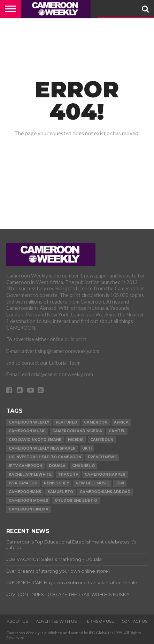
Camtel (117, 431)
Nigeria (76, 440)
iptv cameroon (25, 466)
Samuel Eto (60, 492)
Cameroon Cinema (29, 509)
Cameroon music (27, 431)
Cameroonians (25, 492)
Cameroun (102, 440)
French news (102, 457)
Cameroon (96, 422)
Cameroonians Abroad (105, 492)
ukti (87, 448)
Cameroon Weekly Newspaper (42, 448)
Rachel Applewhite (30, 474)
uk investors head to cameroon (45, 457)
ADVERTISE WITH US (56, 621)
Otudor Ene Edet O (76, 501)
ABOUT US (17, 621)
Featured (67, 422)
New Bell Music (92, 483)
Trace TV (68, 474)
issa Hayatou (23, 483)
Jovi (120, 483)
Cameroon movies (28, 501)
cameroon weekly (29, 422)
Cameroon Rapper (105, 474)
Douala (57, 466)
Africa (121, 422)
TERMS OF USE (99, 621)
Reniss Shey (56, 483)
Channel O (83, 466)
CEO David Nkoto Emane (35, 440)
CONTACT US (135, 621)
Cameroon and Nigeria (77, 431)
